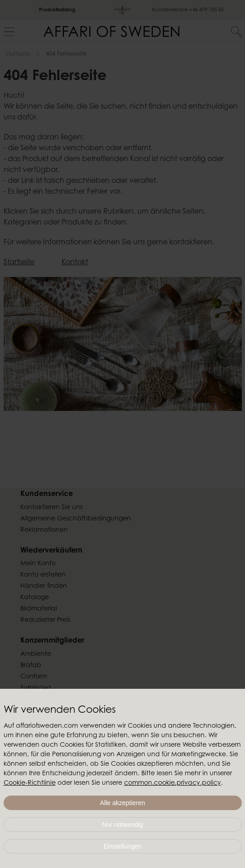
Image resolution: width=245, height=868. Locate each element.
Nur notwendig (122, 825)
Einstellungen (122, 846)
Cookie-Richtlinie (30, 783)
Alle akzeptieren (123, 803)
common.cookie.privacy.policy (173, 783)
